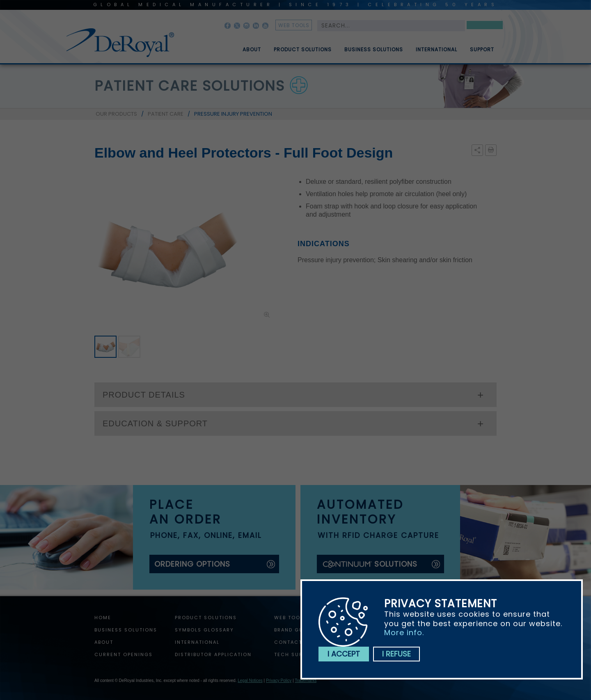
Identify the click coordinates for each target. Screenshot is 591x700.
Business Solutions (374, 53)
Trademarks (306, 681)
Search (485, 26)
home (103, 618)
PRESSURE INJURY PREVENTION (233, 114)
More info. (404, 633)
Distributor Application (213, 654)
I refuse (396, 654)
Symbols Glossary (204, 630)
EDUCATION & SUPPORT (155, 423)
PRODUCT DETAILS (144, 395)
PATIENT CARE (166, 114)
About (252, 53)
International (436, 53)
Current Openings (124, 654)
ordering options (192, 564)
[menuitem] (246, 46)
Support (482, 53)
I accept (344, 654)
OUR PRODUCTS (116, 114)
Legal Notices (250, 681)
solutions (370, 564)
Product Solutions (303, 53)
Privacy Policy (279, 681)
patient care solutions (190, 86)
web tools (294, 25)
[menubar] (362, 46)
